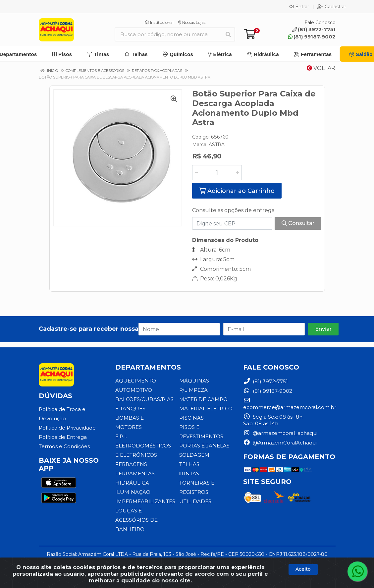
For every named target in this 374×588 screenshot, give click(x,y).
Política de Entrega (63, 437)
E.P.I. (121, 436)
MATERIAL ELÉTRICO (206, 409)
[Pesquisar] (228, 34)
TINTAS (189, 473)
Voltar (321, 68)
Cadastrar (332, 7)
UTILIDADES (195, 501)
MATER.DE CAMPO (203, 399)
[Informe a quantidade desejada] (217, 173)
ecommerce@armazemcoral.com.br (290, 404)
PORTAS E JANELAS (204, 446)
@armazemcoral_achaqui (280, 433)
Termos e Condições (64, 446)
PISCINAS (191, 418)
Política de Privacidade (67, 428)
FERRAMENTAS (135, 473)
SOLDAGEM (194, 455)
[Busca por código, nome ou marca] (168, 34)
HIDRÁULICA (132, 483)
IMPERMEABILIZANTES (145, 501)
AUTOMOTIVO (134, 390)
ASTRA (217, 145)
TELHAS (189, 464)
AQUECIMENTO (136, 381)
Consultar (298, 223)
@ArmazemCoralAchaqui (280, 443)
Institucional (159, 22)
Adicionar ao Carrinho (237, 191)
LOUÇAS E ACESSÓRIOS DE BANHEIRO (136, 520)
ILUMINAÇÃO (133, 492)
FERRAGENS (131, 464)
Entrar (299, 7)
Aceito (303, 569)
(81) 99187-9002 (312, 37)
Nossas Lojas (192, 22)
